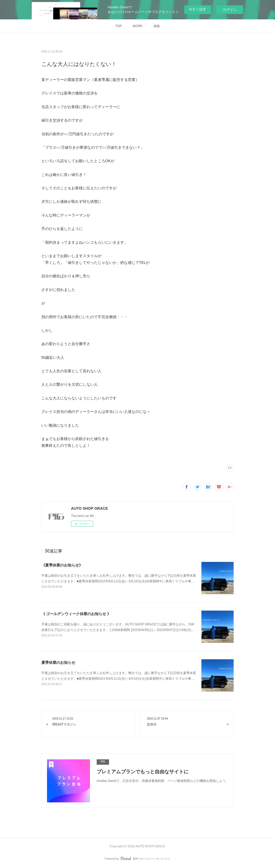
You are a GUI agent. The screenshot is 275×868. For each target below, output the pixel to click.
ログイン (230, 10)
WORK (138, 26)
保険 (157, 26)
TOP (118, 26)
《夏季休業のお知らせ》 (62, 565)
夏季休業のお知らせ (58, 662)
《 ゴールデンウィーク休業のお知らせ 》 (76, 614)
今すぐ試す (198, 9)
